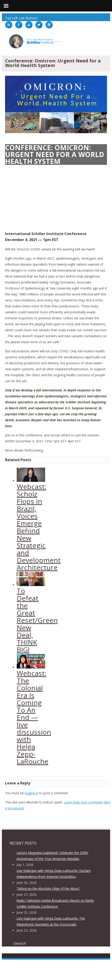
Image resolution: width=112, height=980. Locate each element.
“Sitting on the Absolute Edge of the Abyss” (48, 889)
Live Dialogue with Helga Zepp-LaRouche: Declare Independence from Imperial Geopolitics (54, 874)
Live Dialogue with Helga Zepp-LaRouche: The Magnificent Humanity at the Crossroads (51, 921)
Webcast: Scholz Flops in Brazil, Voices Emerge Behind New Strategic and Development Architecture (39, 527)
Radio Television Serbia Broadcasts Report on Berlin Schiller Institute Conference (55, 903)
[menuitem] (21, 943)
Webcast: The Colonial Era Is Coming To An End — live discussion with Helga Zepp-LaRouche (34, 717)
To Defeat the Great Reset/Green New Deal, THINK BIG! (37, 620)
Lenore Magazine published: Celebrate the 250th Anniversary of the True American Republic (52, 856)
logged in (31, 793)
